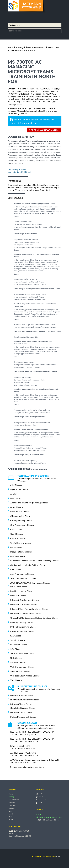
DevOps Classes (18, 556)
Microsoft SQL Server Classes (24, 604)
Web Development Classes (22, 667)
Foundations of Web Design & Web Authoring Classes (34, 561)
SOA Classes (16, 649)
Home (10, 47)
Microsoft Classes (18, 596)
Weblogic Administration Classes (25, 676)
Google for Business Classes (23, 708)
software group (44, 857)
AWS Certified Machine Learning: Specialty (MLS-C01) (35, 760)
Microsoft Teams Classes (21, 704)
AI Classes (15, 494)
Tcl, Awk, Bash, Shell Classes (23, 653)
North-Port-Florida (37, 47)
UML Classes (16, 658)
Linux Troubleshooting (20, 746)
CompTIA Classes (18, 538)
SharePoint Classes (19, 645)
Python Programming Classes (23, 627)
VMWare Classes (18, 662)
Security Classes (18, 640)
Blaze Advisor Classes (20, 512)
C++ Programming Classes (22, 525)
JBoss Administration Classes (23, 578)
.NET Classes (16, 485)
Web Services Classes (20, 671)
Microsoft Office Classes (21, 712)
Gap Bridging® (14, 800)
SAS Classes (16, 636)
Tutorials (12, 808)
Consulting (12, 805)
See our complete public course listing (27, 767)
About (11, 814)
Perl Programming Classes (22, 622)
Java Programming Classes (22, 574)
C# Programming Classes (21, 520)
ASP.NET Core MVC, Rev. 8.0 (23, 753)
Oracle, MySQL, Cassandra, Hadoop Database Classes (34, 618)
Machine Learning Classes (22, 591)
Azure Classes (17, 507)
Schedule (12, 803)
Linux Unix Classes (19, 587)
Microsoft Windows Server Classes (26, 613)
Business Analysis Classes (22, 695)
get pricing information (44, 130)
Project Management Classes (23, 717)
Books (11, 820)
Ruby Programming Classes (22, 631)
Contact (11, 817)
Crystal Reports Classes (21, 543)
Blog (10, 811)
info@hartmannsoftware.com (49, 817)
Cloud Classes (17, 534)
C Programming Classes (21, 516)
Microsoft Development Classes (25, 600)
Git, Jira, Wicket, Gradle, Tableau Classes (28, 565)
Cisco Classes (16, 529)
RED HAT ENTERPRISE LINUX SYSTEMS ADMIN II (33, 732)
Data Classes (16, 547)
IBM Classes (16, 569)
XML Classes (16, 680)
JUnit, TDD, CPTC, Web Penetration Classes (30, 583)
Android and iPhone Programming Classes (29, 503)
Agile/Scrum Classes (19, 489)
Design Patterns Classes (21, 552)
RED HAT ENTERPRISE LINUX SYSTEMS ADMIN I (33, 739)
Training (19, 47)
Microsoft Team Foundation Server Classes (29, 609)
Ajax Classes (16, 498)
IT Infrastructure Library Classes (25, 700)
